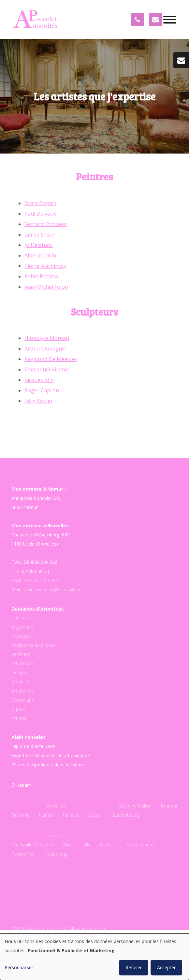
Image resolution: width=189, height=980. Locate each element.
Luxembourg (126, 815)
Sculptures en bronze (34, 645)
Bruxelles (57, 806)
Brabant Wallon (135, 806)
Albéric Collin (40, 255)
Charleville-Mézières (32, 845)
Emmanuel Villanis (47, 369)
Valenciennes (141, 845)
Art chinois (22, 691)
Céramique (23, 700)
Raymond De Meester (51, 359)
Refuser (134, 967)
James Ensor (40, 235)
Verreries (21, 654)
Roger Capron (42, 390)
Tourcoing (22, 854)
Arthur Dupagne (45, 349)
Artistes (19, 718)
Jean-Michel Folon (46, 287)
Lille (87, 845)
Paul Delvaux (40, 214)
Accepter (166, 967)
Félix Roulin (38, 401)
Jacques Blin (39, 380)
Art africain (23, 663)
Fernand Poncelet (46, 224)
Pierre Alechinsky (45, 266)
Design (19, 672)
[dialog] (94, 957)
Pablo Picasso (41, 276)
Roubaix (108, 845)
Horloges (21, 636)
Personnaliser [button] (19, 967)
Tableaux (21, 618)
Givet (68, 845)
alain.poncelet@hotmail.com (54, 589)
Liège (94, 815)
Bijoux (18, 709)
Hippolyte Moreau (47, 338)
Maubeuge (58, 854)
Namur (46, 815)
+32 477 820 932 (42, 580)
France (56, 835)
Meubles (20, 682)
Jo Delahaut (39, 245)
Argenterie (22, 627)
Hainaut (71, 815)
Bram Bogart (40, 203)
